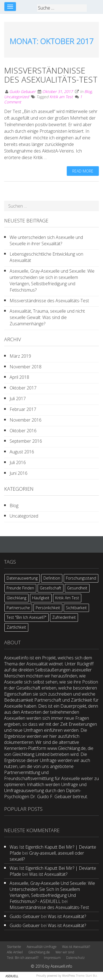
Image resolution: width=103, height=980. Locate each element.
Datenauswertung (22, 578)
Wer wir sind (65, 952)
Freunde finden (20, 588)
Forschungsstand (81, 578)
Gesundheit (77, 588)
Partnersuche (18, 608)
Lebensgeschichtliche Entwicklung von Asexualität (46, 257)
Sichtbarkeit (76, 608)
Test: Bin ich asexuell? (23, 958)
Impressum (52, 958)
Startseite (14, 947)
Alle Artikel (15, 952)
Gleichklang (16, 598)
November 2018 (26, 367)
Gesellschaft (51, 588)
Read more (83, 171)
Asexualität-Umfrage (42, 947)
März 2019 (20, 356)
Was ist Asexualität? (48, 874)
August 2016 (22, 452)
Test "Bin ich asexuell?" (27, 617)
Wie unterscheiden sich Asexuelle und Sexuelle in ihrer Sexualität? (46, 240)
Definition (52, 578)
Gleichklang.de (39, 952)
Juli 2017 (18, 399)
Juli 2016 (18, 462)
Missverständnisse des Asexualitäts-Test (51, 75)
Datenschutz (75, 958)
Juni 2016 (19, 473)
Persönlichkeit (48, 608)
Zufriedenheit (64, 617)
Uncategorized (16, 97)
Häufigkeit (41, 598)
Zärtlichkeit (16, 627)
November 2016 (26, 420)
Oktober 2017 (23, 388)
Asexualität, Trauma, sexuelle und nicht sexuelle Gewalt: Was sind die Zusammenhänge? (47, 317)
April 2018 (19, 377)
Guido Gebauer (22, 91)
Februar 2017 (23, 409)
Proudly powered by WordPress (56, 976)
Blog (88, 91)
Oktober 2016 (23, 431)
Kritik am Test (61, 97)
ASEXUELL (12, 976)
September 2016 (26, 441)
